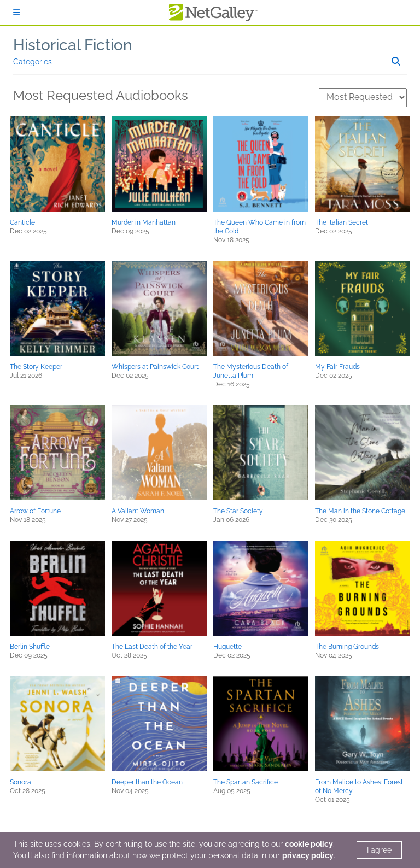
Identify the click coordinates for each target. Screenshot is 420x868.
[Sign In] (16, 13)
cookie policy (309, 844)
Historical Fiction (73, 45)
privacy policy (308, 855)
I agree (379, 850)
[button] (57, 164)
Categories (33, 62)
